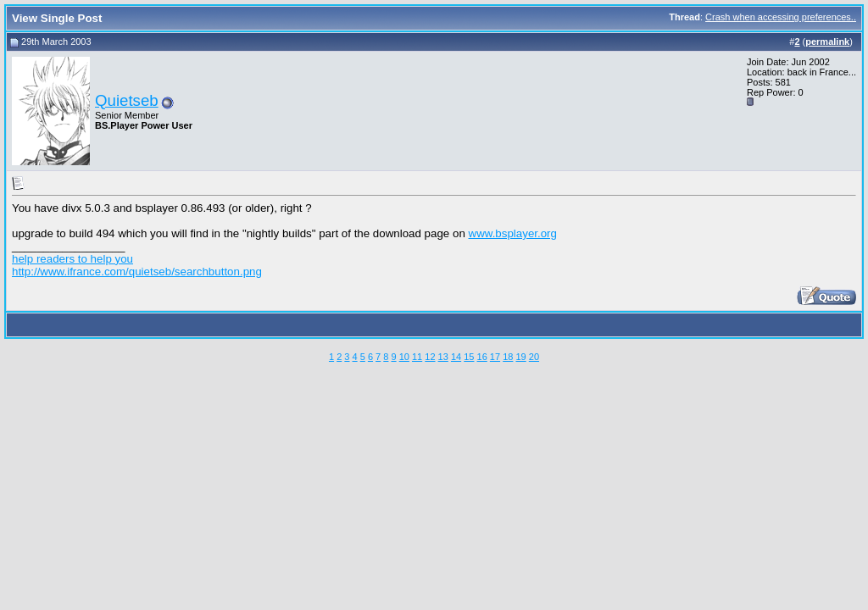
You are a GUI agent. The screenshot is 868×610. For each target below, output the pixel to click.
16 (482, 357)
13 (443, 357)
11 (417, 357)
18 (508, 357)
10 (404, 357)
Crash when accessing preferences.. (781, 17)
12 (430, 357)
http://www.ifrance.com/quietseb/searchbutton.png (137, 272)
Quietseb (127, 100)
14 (456, 357)
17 (495, 357)
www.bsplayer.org (513, 233)
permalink (827, 42)
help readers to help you (72, 259)
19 (520, 357)
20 (534, 357)
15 (469, 357)
